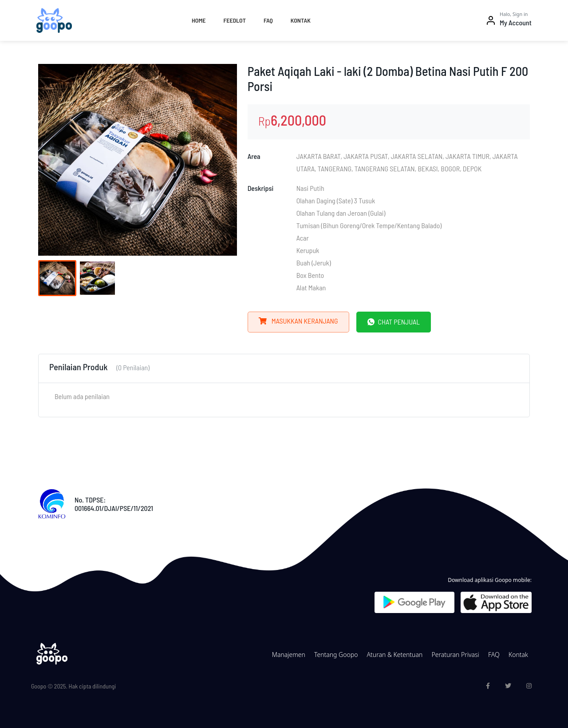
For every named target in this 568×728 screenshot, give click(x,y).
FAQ (268, 20)
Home (199, 20)
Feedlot (234, 20)
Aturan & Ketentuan (395, 655)
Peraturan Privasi (455, 655)
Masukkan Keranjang (298, 321)
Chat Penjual (394, 322)
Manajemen (289, 655)
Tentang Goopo (336, 655)
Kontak (301, 20)
